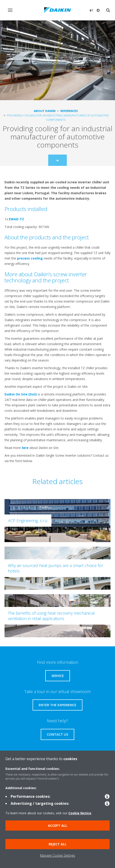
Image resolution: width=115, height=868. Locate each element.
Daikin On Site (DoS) (21, 394)
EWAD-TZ (16, 219)
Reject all (58, 844)
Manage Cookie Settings (58, 855)
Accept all (58, 826)
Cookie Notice (80, 813)
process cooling (30, 258)
